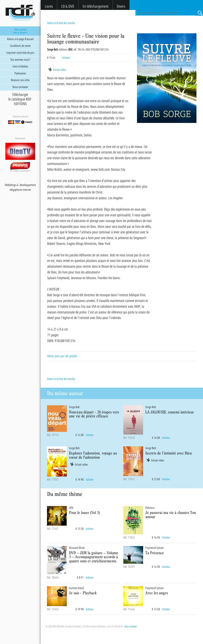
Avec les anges (157, 593)
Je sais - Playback (83, 593)
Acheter (66, 58)
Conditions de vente (20, 46)
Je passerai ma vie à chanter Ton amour (171, 515)
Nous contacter (131, 627)
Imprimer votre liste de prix (20, 53)
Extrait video (57, 70)
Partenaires (20, 73)
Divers (121, 6)
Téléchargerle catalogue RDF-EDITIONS (20, 99)
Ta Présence (155, 553)
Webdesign (11, 185)
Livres (49, 6)
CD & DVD (68, 6)
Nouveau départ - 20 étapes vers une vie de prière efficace (94, 414)
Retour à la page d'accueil (20, 39)
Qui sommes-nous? (20, 60)
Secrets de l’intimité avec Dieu (169, 453)
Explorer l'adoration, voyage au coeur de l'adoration (93, 455)
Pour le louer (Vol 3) (84, 512)
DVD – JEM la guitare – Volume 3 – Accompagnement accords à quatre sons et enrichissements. (94, 557)
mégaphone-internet (20, 190)
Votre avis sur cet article (62, 356)
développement (28, 185)
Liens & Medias (20, 66)
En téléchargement (96, 6)
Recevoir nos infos (20, 80)
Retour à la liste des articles (61, 23)
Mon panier (20, 31)
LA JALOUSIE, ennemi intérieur (170, 412)
